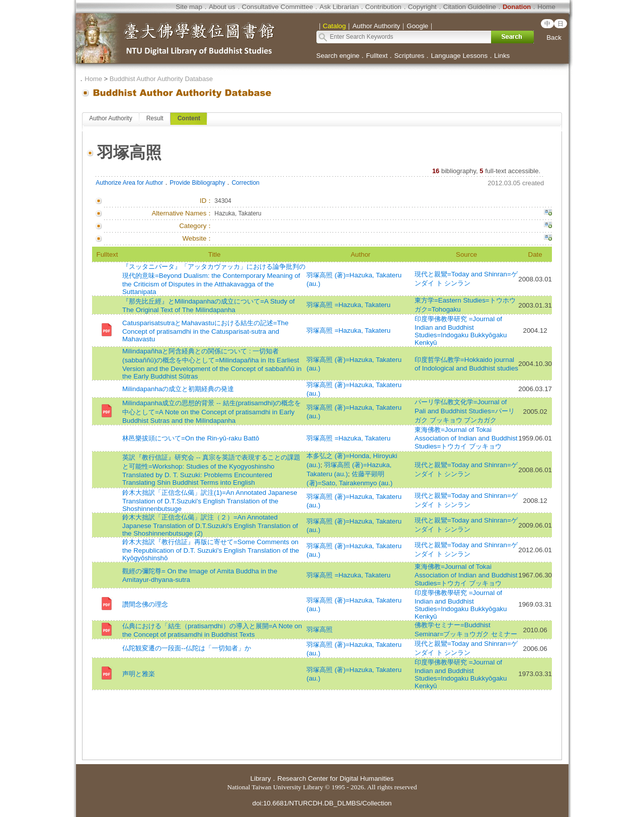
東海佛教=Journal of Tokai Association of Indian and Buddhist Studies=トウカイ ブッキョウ (466, 438)
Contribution (383, 7)
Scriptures (409, 56)
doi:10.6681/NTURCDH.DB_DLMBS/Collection (322, 803)
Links (502, 56)
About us (222, 7)
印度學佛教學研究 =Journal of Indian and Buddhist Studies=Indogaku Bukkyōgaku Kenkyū (461, 331)
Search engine (338, 56)
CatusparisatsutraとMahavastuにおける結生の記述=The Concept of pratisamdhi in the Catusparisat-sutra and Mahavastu (205, 331)
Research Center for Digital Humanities (335, 778)
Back (554, 38)
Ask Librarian (339, 7)
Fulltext (377, 56)
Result (155, 118)
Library (261, 778)
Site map (189, 7)
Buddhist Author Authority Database (161, 79)
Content (189, 118)
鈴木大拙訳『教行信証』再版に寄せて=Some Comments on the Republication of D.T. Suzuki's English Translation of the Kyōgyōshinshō (211, 550)
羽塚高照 (319, 629)
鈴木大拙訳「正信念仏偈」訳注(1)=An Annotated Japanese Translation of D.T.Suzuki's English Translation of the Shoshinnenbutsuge (210, 501)
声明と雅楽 (139, 674)
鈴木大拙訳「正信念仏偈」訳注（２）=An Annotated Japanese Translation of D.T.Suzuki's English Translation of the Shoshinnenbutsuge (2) (210, 525)
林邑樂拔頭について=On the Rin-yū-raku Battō (191, 438)
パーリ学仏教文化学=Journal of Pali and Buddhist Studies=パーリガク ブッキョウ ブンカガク (465, 411)
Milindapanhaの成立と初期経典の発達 (178, 389)
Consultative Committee (277, 7)
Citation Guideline (470, 7)
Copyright (422, 7)
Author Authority (110, 118)
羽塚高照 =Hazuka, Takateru (348, 305)
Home (546, 7)
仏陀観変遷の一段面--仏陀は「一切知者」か (187, 648)
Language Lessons (459, 56)
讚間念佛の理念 (145, 604)
